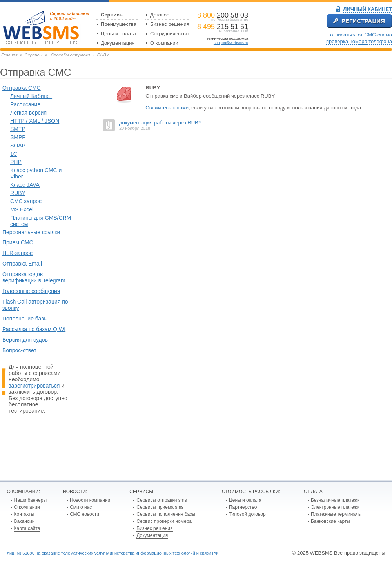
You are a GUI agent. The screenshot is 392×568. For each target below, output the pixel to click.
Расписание (25, 104)
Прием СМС (18, 242)
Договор (160, 15)
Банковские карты (330, 521)
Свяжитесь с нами (167, 108)
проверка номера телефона (359, 41)
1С (14, 154)
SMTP (18, 129)
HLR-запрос (17, 253)
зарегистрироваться (34, 386)
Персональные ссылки (31, 232)
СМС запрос (26, 201)
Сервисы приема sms (160, 507)
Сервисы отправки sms (162, 500)
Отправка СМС (22, 88)
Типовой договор (247, 514)
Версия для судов (25, 340)
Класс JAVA (25, 185)
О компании (164, 43)
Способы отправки (71, 55)
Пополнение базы (25, 319)
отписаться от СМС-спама (361, 35)
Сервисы (112, 15)
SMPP (18, 137)
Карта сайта (27, 528)
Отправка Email (22, 264)
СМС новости (84, 514)
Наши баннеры (31, 500)
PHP (16, 162)
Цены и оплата (118, 34)
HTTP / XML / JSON (35, 121)
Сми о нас (81, 507)
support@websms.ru (231, 43)
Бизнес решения (170, 24)
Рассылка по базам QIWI (34, 329)
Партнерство (243, 507)
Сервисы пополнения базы (166, 514)
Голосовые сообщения (31, 291)
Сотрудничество (169, 34)
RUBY (18, 193)
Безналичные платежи (335, 500)
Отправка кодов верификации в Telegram (34, 277)
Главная (9, 55)
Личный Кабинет (31, 96)
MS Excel (22, 209)
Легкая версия (28, 113)
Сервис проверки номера (164, 521)
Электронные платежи (335, 507)
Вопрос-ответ (19, 350)
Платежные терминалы (336, 514)
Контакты (24, 514)
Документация (118, 43)
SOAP (18, 146)
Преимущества (119, 24)
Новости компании (90, 500)
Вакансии (24, 521)
